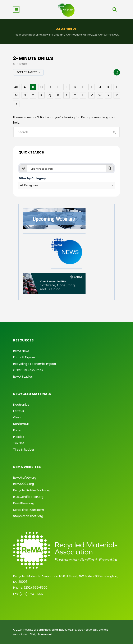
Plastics (19, 437)
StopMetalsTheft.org (28, 516)
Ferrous (19, 411)
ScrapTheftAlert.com (29, 510)
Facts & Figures (24, 357)
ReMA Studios (23, 377)
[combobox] (66, 185)
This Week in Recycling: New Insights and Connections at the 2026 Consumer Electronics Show (66, 35)
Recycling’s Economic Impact (35, 364)
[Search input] (67, 168)
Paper (17, 430)
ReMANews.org (24, 503)
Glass (17, 417)
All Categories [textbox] (29, 185)
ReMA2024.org (24, 484)
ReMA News (21, 351)
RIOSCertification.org (28, 497)
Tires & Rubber (24, 450)
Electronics (21, 405)
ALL (16, 87)
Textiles (19, 443)
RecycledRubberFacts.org (32, 490)
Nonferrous (21, 424)
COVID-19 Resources (28, 370)
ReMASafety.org (25, 478)
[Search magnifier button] (110, 168)
